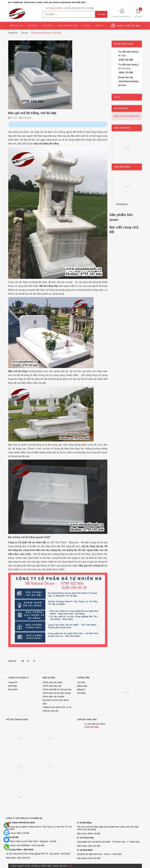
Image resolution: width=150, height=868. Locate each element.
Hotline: (128, 26)
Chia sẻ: (12, 661)
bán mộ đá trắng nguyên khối (33, 537)
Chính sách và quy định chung (57, 693)
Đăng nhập (118, 17)
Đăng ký (128, 17)
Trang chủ (17, 26)
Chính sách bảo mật (52, 686)
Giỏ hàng (81, 693)
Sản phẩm (48, 26)
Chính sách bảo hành (52, 682)
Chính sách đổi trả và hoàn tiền (57, 689)
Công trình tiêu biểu (68, 26)
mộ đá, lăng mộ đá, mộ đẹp (79, 8)
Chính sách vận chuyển (53, 697)
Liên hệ (99, 26)
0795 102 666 (91, 727)
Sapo (70, 866)
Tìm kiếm (81, 682)
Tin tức (87, 26)
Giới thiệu (33, 26)
